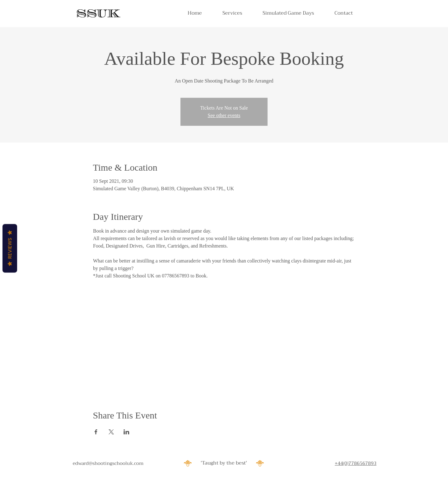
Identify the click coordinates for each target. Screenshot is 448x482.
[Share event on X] (111, 432)
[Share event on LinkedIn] (126, 432)
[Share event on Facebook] (96, 432)
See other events (224, 115)
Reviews (10, 248)
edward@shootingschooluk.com (108, 463)
